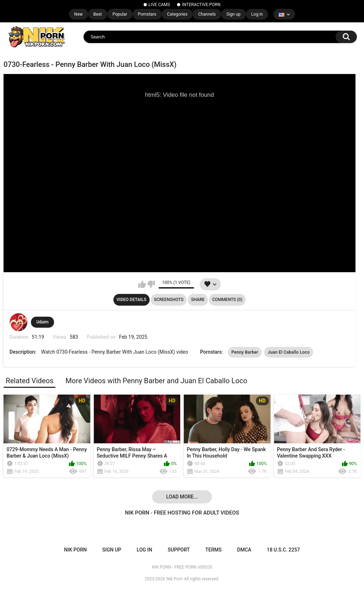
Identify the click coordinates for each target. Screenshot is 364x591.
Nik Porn (175, 579)
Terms (213, 550)
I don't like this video (151, 284)
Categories (177, 14)
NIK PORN (75, 550)
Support (179, 550)
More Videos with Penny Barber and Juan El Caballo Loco (156, 381)
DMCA (244, 550)
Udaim (42, 322)
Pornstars (147, 14)
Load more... (182, 497)
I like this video (142, 284)
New (79, 14)
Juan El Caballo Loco (289, 352)
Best (98, 14)
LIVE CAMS (159, 5)
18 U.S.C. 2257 (283, 550)
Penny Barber (245, 352)
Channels (207, 14)
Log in (257, 14)
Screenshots (169, 300)
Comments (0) (227, 300)
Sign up (234, 14)
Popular (120, 14)
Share (198, 300)
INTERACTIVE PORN (201, 5)
